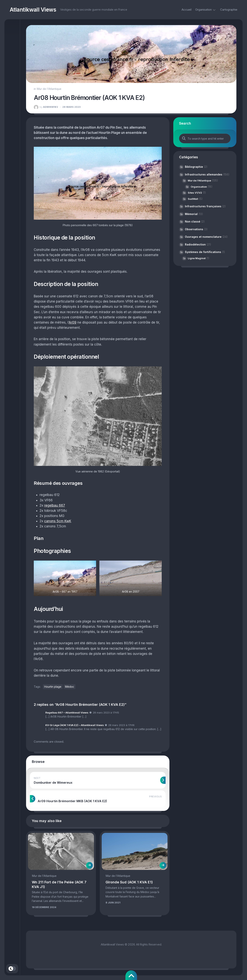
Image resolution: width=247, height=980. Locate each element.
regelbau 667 (55, 505)
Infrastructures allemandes (204, 174)
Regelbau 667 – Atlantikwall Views (67, 713)
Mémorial (191, 214)
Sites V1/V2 (195, 193)
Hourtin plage (53, 687)
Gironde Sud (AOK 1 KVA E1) (129, 882)
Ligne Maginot (197, 258)
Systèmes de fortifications (203, 252)
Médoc (70, 687)
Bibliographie (194, 167)
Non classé (193, 221)
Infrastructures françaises (203, 206)
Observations (194, 229)
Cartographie (229, 10)
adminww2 (49, 107)
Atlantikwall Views (33, 10)
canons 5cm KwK (58, 521)
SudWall (193, 199)
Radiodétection (195, 244)
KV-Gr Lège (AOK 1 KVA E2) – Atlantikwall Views (75, 725)
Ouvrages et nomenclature (203, 237)
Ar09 (73, 322)
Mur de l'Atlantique (49, 89)
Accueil (187, 10)
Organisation (203, 10)
